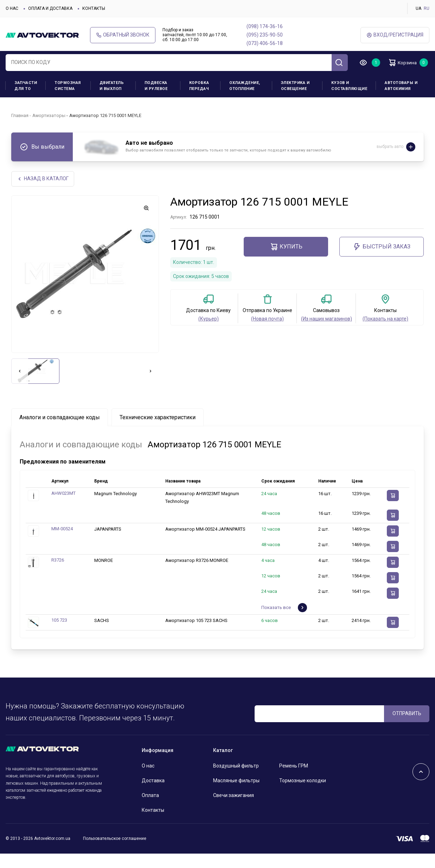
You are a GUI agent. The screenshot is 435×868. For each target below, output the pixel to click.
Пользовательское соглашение (115, 853)
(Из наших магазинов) (327, 333)
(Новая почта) (267, 333)
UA (418, 8)
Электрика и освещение (295, 100)
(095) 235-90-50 (265, 35)
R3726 (58, 575)
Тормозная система (68, 100)
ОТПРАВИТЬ (407, 728)
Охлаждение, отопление (245, 100)
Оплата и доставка (50, 8)
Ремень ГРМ (294, 780)
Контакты (94, 8)
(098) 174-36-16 (265, 26)
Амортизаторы (49, 129)
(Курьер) (209, 333)
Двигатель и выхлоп (112, 100)
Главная (20, 129)
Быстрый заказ (382, 261)
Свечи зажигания (234, 810)
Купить (286, 261)
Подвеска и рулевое (156, 100)
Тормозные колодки (303, 795)
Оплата (150, 810)
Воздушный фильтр (236, 780)
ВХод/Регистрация (395, 35)
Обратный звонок (123, 35)
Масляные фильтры (236, 795)
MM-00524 (62, 543)
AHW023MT (63, 508)
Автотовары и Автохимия (401, 100)
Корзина (383, 77)
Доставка (153, 795)
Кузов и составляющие (349, 100)
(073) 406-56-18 (265, 43)
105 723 (59, 635)
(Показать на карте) (385, 333)
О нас (12, 8)
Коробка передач (199, 100)
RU (427, 8)
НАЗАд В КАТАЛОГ (43, 193)
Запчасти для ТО (26, 100)
